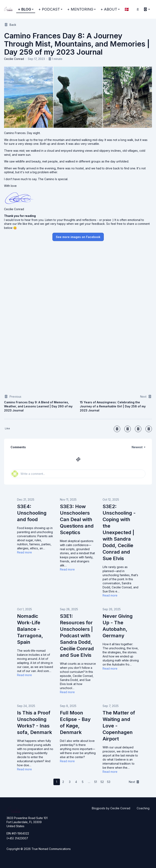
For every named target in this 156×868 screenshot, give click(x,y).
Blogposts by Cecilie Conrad (111, 808)
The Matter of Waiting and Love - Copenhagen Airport (119, 726)
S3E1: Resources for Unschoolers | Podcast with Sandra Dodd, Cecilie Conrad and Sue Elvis (77, 636)
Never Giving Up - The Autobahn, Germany (118, 626)
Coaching (143, 808)
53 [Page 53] (109, 782)
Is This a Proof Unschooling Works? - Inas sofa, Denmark (35, 722)
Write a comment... (28, 474)
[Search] (138, 9)
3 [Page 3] (70, 782)
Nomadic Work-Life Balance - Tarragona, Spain (30, 629)
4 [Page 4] (76, 782)
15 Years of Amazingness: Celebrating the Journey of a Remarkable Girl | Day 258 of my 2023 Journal (113, 406)
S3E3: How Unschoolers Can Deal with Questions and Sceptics (77, 519)
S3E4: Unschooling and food (32, 513)
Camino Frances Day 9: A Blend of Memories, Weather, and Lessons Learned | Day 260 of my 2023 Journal (38, 406)
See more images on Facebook (78, 237)
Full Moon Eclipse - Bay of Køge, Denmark (75, 722)
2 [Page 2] (63, 782)
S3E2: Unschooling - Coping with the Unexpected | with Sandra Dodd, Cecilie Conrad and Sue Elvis (119, 532)
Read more (24, 552)
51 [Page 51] (96, 782)
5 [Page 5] (83, 782)
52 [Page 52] (102, 782)
